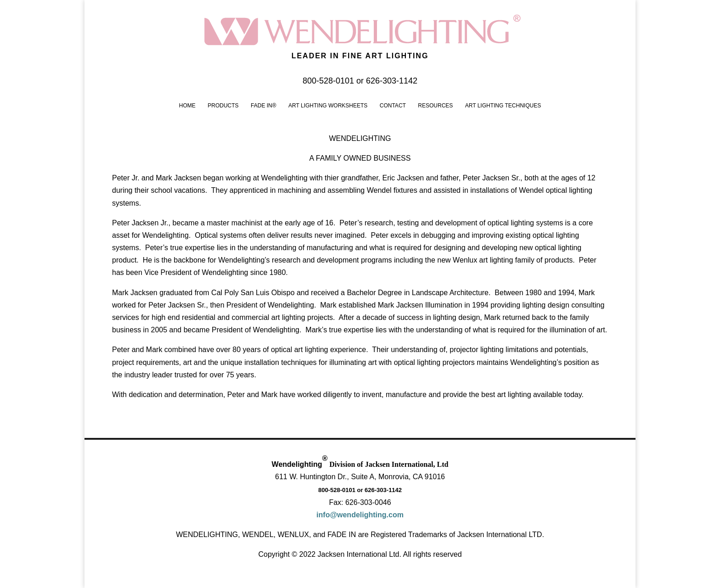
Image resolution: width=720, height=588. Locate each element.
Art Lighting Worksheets (328, 106)
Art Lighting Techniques (503, 106)
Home (187, 106)
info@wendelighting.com (360, 515)
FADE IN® (264, 106)
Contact (393, 106)
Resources (435, 106)
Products (223, 106)
